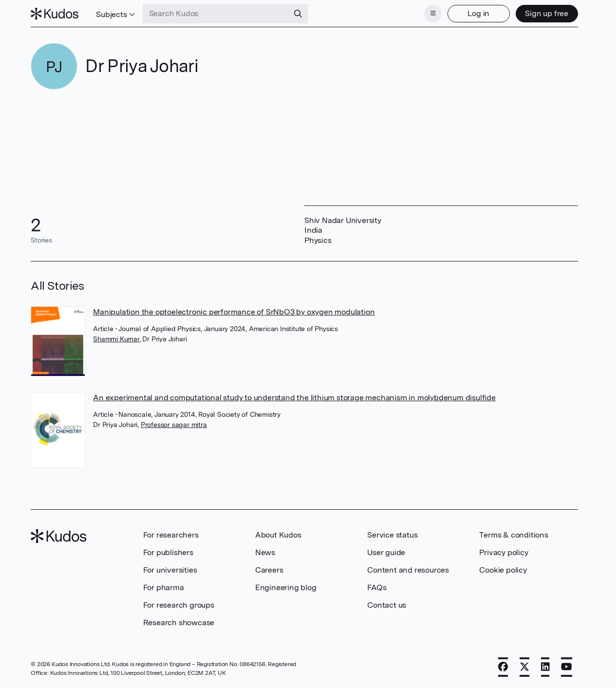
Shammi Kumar (116, 339)
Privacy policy (504, 552)
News (265, 552)
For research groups (179, 605)
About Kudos (278, 535)
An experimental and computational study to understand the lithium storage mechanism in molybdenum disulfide (294, 398)
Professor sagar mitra (174, 425)
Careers (269, 570)
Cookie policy (503, 570)
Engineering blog (286, 587)
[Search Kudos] (216, 14)
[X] (524, 667)
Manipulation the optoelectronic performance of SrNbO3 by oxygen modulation (234, 312)
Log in (478, 13)
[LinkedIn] (545, 667)
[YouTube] (567, 667)
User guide (386, 552)
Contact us (387, 605)
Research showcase (179, 623)
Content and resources (408, 570)
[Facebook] (503, 667)
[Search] (298, 14)
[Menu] (433, 14)
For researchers (171, 535)
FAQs (377, 587)
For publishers (168, 552)
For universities (170, 570)
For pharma (164, 587)
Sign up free (547, 13)
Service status (392, 535)
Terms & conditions (513, 535)
